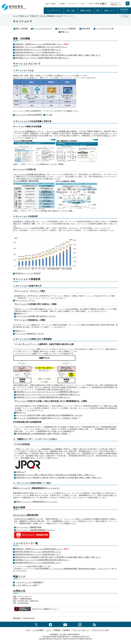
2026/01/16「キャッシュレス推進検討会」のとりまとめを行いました (41, 47)
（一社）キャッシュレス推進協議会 (30, 582)
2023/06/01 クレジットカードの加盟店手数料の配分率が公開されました (42, 58)
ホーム (15, 16)
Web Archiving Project (87, 569)
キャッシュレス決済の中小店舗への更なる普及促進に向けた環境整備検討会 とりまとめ (49, 415)
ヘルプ (28, 630)
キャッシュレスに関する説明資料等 (29, 115)
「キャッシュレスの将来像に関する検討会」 (30, 174)
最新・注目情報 (22, 28)
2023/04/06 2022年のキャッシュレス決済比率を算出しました (38, 563)
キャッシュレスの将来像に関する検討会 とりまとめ (36, 316)
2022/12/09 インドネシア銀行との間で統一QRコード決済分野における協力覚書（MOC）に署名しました (56, 475)
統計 (98, 11)
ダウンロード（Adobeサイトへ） (36, 609)
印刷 (125, 16)
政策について (109, 11)
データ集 (49, 115)
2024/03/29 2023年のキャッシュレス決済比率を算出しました (38, 52)
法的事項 (66, 630)
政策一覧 (34, 16)
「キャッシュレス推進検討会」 (25, 131)
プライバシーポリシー (81, 630)
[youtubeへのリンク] (65, 624)
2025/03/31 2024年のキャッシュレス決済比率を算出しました (38, 50)
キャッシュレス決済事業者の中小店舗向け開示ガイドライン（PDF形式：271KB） (48, 418)
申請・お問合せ (51, 4)
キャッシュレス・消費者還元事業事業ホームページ (36, 530)
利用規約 (57, 630)
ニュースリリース (54, 11)
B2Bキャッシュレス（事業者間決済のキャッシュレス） (37, 502)
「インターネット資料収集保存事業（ (64, 569)
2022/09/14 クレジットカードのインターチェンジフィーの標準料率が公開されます (48, 392)
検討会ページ (21, 313)
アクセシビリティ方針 (100, 630)
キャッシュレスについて (42, 28)
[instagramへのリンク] (80, 624)
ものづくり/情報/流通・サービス (51, 16)
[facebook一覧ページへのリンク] (50, 624)
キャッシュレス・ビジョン (25, 300)
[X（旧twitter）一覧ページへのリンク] (36, 624)
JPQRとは (21, 472)
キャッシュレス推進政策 (67, 28)
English (62, 4)
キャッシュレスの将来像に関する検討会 (62, 131)
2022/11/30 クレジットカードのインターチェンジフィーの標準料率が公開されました (48, 395)
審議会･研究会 (86, 11)
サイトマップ (73, 4)
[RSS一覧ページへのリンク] (94, 624)
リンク (48, 630)
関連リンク (65, 32)
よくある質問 (38, 630)
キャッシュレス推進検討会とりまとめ (29, 334)
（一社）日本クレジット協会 (27, 585)
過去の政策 (86, 28)
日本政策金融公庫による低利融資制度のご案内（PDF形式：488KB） (43, 434)
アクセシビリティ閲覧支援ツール (116, 4)
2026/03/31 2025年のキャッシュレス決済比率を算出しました (39, 44)
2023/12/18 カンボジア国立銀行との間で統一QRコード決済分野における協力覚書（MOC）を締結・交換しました (58, 55)
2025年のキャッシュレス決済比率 (28, 273)
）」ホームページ (102, 569)
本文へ (83, 4)
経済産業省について (124, 11)
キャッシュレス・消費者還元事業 (29, 527)
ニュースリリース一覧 (105, 28)
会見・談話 (71, 11)
